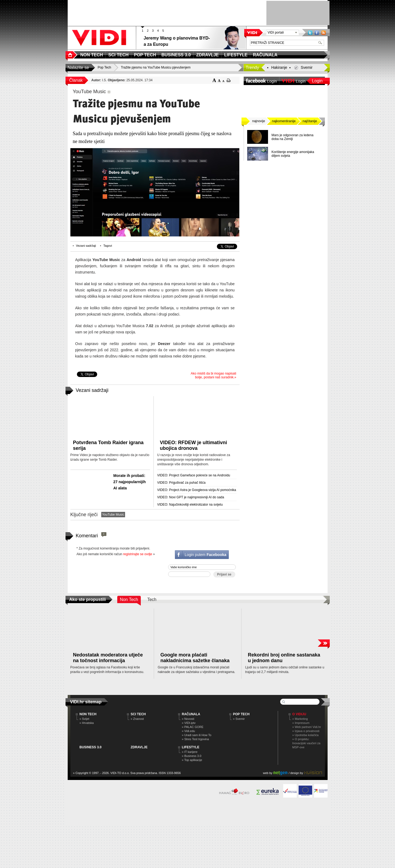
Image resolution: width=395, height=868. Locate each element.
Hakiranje (279, 67)
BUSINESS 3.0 (91, 747)
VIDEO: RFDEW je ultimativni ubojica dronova (194, 445)
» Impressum (301, 723)
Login (317, 81)
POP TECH (241, 714)
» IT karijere (190, 752)
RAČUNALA (191, 714)
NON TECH (88, 714)
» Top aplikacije (192, 760)
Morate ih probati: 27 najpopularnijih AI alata (130, 482)
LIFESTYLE (191, 747)
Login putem (205, 555)
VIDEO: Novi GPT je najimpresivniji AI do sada (191, 497)
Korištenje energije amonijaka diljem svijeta (293, 154)
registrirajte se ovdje (138, 554)
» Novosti (188, 719)
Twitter (310, 33)
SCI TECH (138, 714)
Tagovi (108, 246)
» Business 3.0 (192, 756)
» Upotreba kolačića (306, 735)
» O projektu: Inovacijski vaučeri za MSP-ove (306, 743)
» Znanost (137, 719)
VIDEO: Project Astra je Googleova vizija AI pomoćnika (197, 490)
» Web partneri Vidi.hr (307, 727)
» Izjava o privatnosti (306, 731)
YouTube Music (113, 515)
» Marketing (300, 719)
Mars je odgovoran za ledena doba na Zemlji (293, 137)
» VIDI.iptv (189, 723)
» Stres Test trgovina (195, 739)
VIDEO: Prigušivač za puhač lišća (182, 483)
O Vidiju (299, 714)
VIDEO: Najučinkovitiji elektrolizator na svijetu (190, 505)
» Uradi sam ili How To (197, 735)
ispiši (229, 80)
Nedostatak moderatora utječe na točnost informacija (108, 658)
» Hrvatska (87, 723)
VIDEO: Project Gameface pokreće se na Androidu (194, 475)
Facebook (317, 33)
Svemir (307, 67)
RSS (324, 33)
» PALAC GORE (193, 727)
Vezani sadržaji (86, 246)
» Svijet (84, 719)
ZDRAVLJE (139, 747)
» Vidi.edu (189, 731)
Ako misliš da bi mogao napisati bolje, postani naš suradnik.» (213, 375)
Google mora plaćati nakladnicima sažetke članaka (195, 658)
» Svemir (239, 719)
